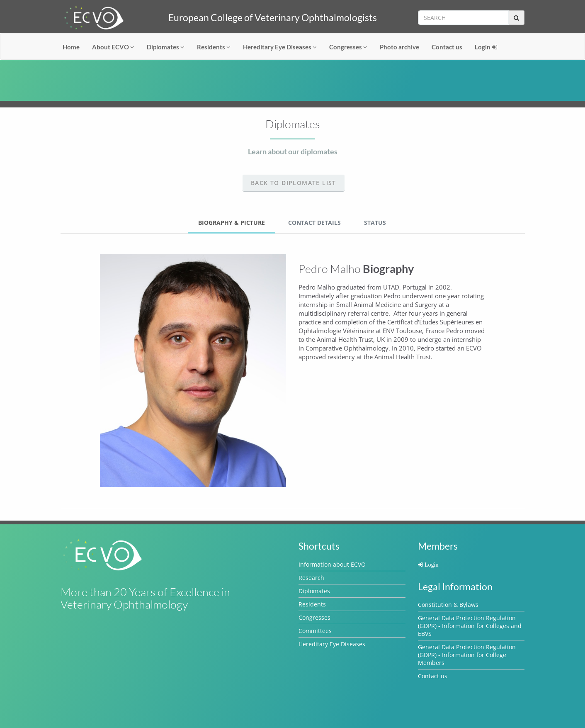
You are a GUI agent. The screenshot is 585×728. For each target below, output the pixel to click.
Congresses (348, 47)
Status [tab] (375, 223)
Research (311, 578)
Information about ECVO (332, 564)
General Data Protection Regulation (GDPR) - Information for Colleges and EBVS (470, 626)
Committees (315, 631)
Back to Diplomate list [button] (294, 183)
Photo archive (399, 47)
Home (71, 47)
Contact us (447, 47)
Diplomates (166, 47)
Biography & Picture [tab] (232, 223)
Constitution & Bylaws (448, 605)
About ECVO (113, 47)
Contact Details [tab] (314, 223)
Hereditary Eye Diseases (280, 47)
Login (486, 47)
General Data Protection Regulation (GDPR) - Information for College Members (467, 655)
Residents (214, 47)
